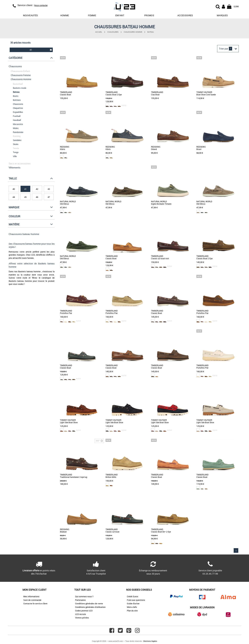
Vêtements (15, 167)
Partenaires (80, 600)
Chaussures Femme (21, 75)
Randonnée (18, 132)
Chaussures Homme (133, 32)
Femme (92, 15)
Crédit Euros (133, 596)
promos (149, 15)
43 (49, 189)
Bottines (17, 100)
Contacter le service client (35, 603)
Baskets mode (20, 88)
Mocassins (18, 124)
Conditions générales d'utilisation (90, 607)
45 (25, 197)
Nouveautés (30, 15)
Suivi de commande (32, 600)
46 (37, 197)
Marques (222, 15)
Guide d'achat (133, 603)
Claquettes (18, 108)
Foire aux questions (136, 600)
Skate (16, 144)
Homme (65, 15)
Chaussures (113, 32)
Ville (15, 156)
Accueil (99, 32)
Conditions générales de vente (89, 603)
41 (41, 50)
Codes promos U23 (84, 611)
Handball (17, 120)
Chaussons (18, 104)
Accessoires (185, 15)
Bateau (151, 32)
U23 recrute (81, 614)
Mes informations (31, 596)
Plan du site (132, 611)
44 (14, 197)
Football (17, 116)
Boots (16, 96)
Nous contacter (41, 5)
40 (14, 189)
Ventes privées (82, 618)
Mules (16, 128)
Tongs (16, 152)
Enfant (120, 15)
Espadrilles (18, 112)
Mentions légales (150, 641)
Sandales (17, 140)
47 (49, 197)
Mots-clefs (132, 607)
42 (37, 189)
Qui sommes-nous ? (84, 596)
